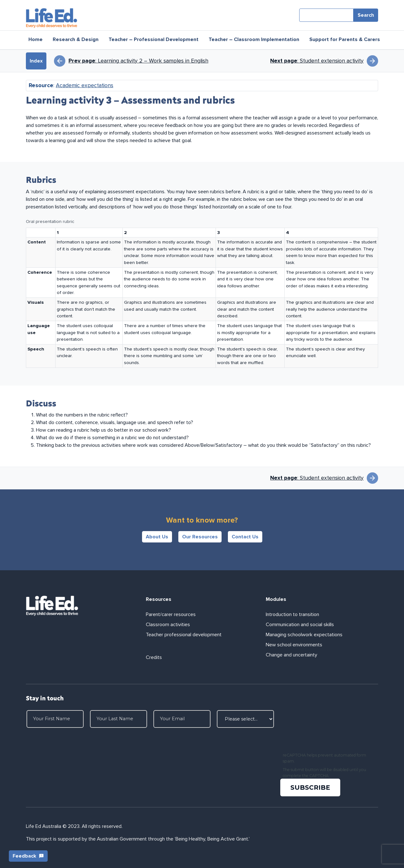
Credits (154, 657)
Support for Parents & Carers (345, 39)
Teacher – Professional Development (154, 39)
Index (36, 61)
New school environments (294, 645)
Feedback (28, 856)
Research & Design (76, 39)
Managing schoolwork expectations (304, 635)
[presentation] (329, 730)
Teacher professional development (184, 635)
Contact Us (245, 537)
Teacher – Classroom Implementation (254, 39)
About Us (157, 537)
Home (36, 39)
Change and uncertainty (291, 655)
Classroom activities (168, 625)
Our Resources (200, 537)
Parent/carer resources (171, 614)
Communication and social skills (300, 625)
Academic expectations (85, 85)
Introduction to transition (292, 614)
